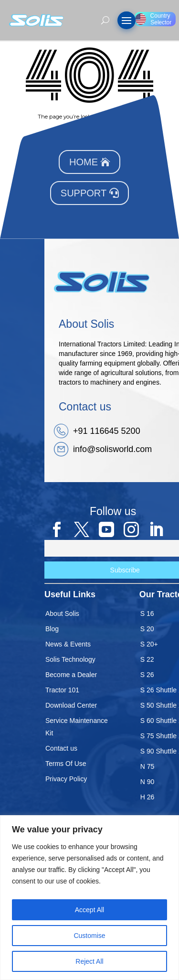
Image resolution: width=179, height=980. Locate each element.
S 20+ (149, 644)
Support (84, 193)
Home (84, 162)
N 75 (147, 766)
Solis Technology (70, 659)
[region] (89, 898)
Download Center (71, 705)
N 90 (147, 782)
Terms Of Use (66, 764)
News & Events (68, 644)
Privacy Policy (66, 779)
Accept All (89, 910)
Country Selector (153, 19)
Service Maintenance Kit (77, 727)
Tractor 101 (62, 690)
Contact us (61, 748)
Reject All (89, 961)
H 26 (147, 797)
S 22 (147, 659)
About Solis (62, 614)
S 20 (147, 629)
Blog (52, 629)
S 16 (147, 614)
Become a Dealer (71, 675)
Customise (89, 936)
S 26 (147, 675)
